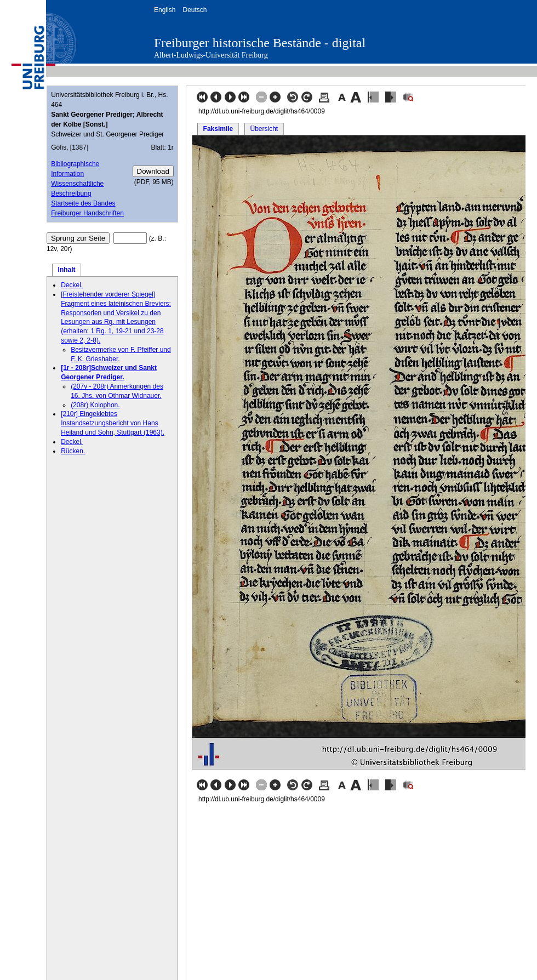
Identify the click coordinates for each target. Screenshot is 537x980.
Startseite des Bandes (83, 203)
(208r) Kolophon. (95, 405)
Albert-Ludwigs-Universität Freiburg (211, 55)
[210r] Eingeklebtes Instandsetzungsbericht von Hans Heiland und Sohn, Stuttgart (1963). (113, 423)
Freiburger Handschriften (87, 213)
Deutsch (195, 10)
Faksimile (218, 129)
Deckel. (72, 285)
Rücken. (73, 451)
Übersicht (264, 129)
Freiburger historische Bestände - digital (260, 43)
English (165, 10)
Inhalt (67, 270)
